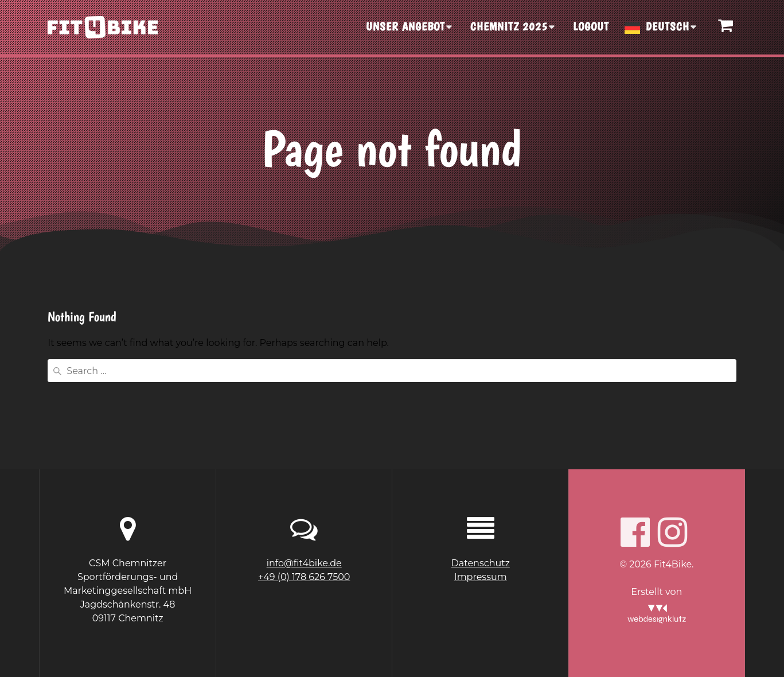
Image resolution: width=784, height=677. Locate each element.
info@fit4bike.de (304, 563)
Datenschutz (481, 563)
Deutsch (668, 26)
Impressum (481, 577)
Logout (591, 26)
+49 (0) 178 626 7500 (304, 577)
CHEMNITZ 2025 (509, 26)
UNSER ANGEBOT (405, 26)
